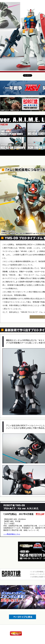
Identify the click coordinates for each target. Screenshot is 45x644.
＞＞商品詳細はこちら (12, 534)
